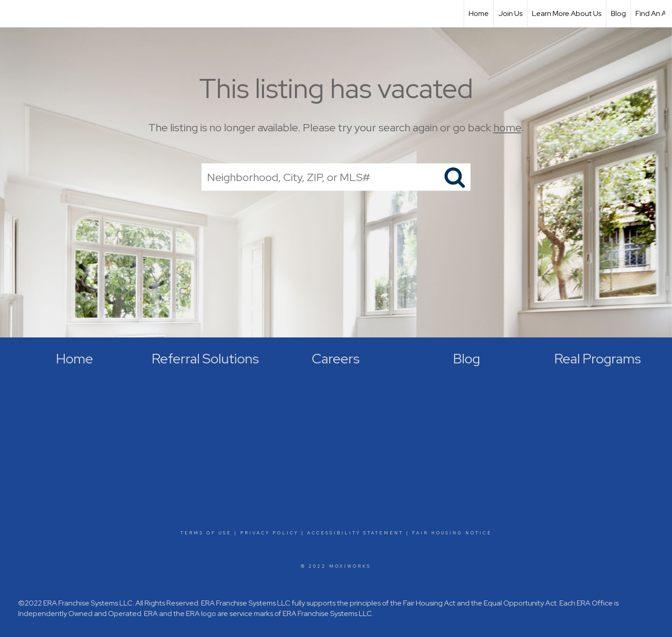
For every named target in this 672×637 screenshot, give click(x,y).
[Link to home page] (12, 14)
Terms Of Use (206, 533)
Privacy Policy (269, 533)
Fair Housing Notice (452, 533)
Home (479, 13)
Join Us (510, 13)
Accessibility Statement (355, 533)
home (507, 127)
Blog (618, 13)
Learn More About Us (567, 13)
